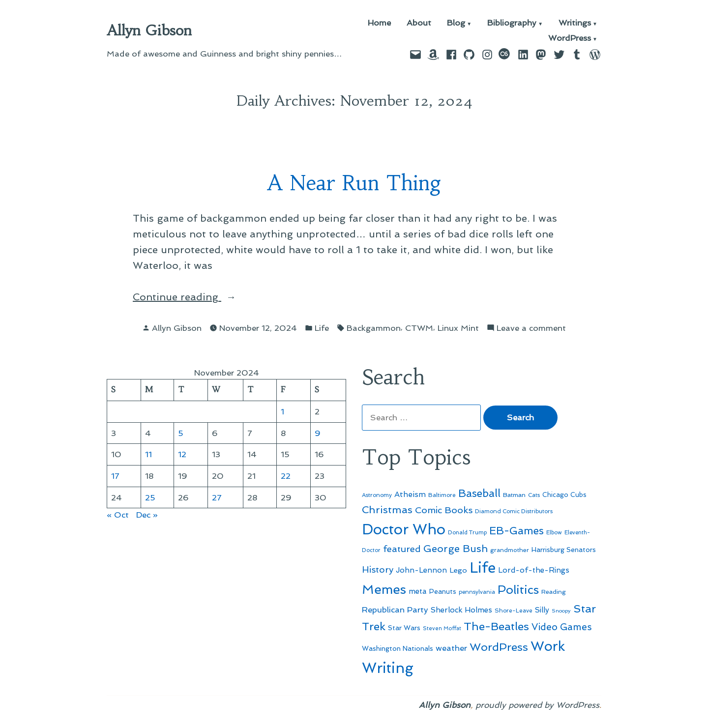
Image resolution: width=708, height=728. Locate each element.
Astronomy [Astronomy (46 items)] (377, 495)
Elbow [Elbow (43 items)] (554, 533)
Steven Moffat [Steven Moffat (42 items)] (442, 628)
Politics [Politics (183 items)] (518, 590)
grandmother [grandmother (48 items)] (510, 550)
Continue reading (193, 297)
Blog (456, 23)
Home (379, 23)
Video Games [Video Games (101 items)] (562, 627)
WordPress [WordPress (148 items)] (499, 647)
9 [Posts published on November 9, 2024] (318, 433)
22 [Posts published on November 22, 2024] (286, 476)
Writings (575, 23)
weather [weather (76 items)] (451, 648)
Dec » (147, 515)
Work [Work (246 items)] (548, 646)
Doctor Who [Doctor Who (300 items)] (404, 529)
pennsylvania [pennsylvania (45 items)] (477, 592)
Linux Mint (458, 328)
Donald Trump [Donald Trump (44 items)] (467, 532)
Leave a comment (531, 328)
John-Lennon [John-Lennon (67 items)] (421, 570)
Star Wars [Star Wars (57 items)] (404, 628)
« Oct (118, 515)
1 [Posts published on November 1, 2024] (282, 411)
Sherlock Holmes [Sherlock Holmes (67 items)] (461, 610)
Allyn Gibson (149, 30)
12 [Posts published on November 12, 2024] (182, 454)
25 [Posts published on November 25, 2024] (150, 497)
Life (322, 328)
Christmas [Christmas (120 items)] (387, 510)
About (419, 23)
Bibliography (512, 23)
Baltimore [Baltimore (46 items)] (442, 495)
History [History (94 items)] (378, 569)
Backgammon (374, 328)
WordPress (570, 39)
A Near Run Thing (354, 183)
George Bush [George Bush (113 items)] (456, 549)
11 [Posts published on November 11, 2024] (148, 454)
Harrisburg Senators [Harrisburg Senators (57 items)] (564, 550)
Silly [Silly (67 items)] (542, 610)
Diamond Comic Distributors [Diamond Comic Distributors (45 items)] (514, 511)
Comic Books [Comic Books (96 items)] (444, 510)
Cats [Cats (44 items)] (534, 495)
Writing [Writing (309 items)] (388, 668)
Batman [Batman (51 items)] (514, 495)
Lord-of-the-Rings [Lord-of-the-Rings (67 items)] (534, 570)
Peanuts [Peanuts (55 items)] (443, 591)
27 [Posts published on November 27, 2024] (217, 497)
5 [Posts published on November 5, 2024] (181, 433)
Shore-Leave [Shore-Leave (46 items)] (514, 611)
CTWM (419, 328)
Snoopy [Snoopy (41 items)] (561, 611)
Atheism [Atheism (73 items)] (410, 494)
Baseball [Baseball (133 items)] (479, 493)
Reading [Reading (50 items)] (554, 592)
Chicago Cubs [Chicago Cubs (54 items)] (564, 495)
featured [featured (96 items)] (402, 549)
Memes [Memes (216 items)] (384, 589)
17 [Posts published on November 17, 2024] (115, 476)
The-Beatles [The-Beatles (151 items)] (496, 626)
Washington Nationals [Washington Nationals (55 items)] (398, 648)
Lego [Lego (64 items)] (458, 570)
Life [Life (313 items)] (483, 568)
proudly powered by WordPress (537, 705)
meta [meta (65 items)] (418, 591)
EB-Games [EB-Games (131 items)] (516, 531)
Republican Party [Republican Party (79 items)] (395, 610)
